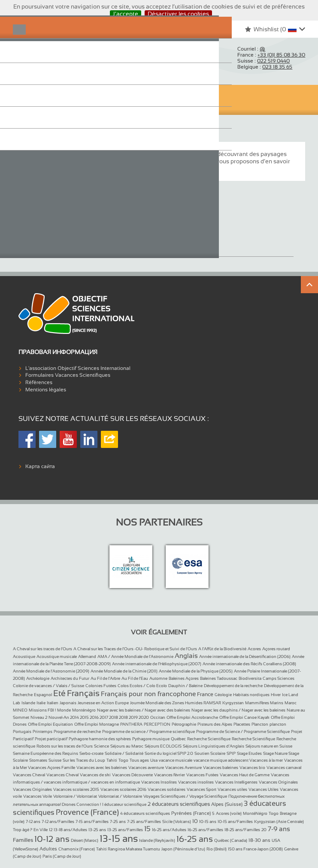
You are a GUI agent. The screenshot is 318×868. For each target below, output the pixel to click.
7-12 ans (33, 821)
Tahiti (112, 760)
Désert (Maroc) (85, 840)
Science (101, 746)
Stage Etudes (249, 753)
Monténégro (84, 710)
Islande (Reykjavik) (157, 840)
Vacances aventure (146, 767)
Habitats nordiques (251, 695)
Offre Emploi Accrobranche (192, 717)
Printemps (42, 731)
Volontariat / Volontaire (120, 796)
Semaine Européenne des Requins (45, 753)
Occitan (158, 717)
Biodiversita (250, 678)
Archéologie (38, 678)
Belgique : (265, 67)
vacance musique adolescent (221, 760)
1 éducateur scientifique (124, 804)
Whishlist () (266, 29)
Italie (41, 703)
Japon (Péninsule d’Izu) (183, 849)
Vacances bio (252, 767)
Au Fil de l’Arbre (105, 678)
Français (83, 693)
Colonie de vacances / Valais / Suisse (48, 686)
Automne (158, 678)
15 (147, 829)
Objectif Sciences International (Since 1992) (47, 59)
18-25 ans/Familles (242, 830)
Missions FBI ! (42, 710)
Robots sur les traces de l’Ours (65, 746)
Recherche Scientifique (209, 739)
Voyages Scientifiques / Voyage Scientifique (185, 796)
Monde (64, 710)
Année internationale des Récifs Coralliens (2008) (249, 664)
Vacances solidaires (167, 789)
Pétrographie (184, 724)
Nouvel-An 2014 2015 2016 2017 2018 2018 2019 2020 (99, 717)
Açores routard (276, 649)
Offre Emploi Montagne (97, 724)
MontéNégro (255, 813)
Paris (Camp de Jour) (62, 856)
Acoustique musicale (57, 656)
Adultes (48, 849)
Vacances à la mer (266, 760)
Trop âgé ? (23, 830)
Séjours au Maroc (127, 746)
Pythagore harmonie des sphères (100, 739)
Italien (53, 703)
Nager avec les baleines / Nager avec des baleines (144, 710)
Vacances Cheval (29, 775)
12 (51, 830)
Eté (59, 693)
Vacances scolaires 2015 (76, 789)
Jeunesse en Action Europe (103, 703)
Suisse (55, 760)
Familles (23, 840)
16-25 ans (195, 839)
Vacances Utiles (263, 789)
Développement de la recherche (233, 686)
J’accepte (126, 14)
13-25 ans (97, 830)
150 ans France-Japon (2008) (255, 849)
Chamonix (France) (77, 849)
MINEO (20, 710)
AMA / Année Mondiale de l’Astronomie (135, 656)
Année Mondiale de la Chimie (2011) (124, 671)
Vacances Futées (202, 775)
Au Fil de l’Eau (135, 678)
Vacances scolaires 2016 (123, 789)
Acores (254, 649)
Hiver (276, 695)
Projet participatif (51, 739)
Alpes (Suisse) (227, 804)
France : (271, 55)
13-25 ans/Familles (125, 830)
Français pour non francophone (148, 694)
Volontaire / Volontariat (75, 796)
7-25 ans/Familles (144, 821)
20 (264, 830)
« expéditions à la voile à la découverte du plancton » (126, 168)
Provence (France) (87, 812)
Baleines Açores (184, 678)
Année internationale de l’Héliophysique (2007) (157, 664)
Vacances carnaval (284, 767)
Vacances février (170, 775)
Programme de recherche (77, 731)
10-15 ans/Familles (235, 821)
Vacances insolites (196, 782)
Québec (178, 739)
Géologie (223, 695)
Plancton (260, 724)
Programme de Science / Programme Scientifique (243, 731)
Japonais (68, 703)
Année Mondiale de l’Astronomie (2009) (51, 671)
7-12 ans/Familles (58, 821)
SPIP (231, 753)
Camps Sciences (279, 678)
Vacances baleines (221, 767)
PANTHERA (131, 724)
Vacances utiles (232, 789)
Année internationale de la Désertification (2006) (245, 656)
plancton (278, 724)
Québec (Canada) (231, 840)
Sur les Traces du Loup (84, 760)
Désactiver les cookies (178, 14)
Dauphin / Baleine (185, 686)
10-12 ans (52, 839)
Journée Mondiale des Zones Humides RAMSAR (176, 703)
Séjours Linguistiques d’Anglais (214, 746)
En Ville (41, 830)
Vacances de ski (95, 775)
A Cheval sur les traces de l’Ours (42, 649)
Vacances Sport (201, 789)
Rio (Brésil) (217, 849)
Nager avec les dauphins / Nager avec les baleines (238, 710)
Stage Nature (276, 753)
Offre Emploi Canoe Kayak (244, 717)
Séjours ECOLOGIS (163, 746)
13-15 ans (119, 839)
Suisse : (263, 61)
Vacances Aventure (183, 767)
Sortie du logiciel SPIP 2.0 (169, 753)
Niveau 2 (39, 717)
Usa (154, 760)
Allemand (87, 656)
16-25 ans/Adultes (169, 830)
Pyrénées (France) (191, 813)
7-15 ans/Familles (92, 821)
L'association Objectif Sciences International (78, 368)
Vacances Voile (38, 796)
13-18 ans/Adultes (70, 830)
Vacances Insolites (159, 782)
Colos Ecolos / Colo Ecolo (142, 686)
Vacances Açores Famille (51, 767)
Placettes (242, 724)
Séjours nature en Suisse (269, 746)
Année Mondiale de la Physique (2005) (196, 671)
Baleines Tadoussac (219, 678)
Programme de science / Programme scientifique (148, 731)
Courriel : (251, 49)
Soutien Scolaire (210, 753)
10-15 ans (208, 821)
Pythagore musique (151, 739)
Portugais (22, 731)
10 (195, 821)
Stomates (38, 760)
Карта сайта (40, 466)
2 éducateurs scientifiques (179, 804)
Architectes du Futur (70, 678)
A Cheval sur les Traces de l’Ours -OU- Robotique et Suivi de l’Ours (135, 649)
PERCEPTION (157, 724)
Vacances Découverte (132, 775)
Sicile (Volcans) (177, 821)
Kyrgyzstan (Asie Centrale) (279, 821)
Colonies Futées (101, 686)
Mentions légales (46, 390)
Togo (123, 760)
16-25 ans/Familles (205, 830)
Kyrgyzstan (233, 703)
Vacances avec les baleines (102, 767)
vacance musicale (176, 760)
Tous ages (139, 760)
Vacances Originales (59, 242)
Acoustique (24, 656)
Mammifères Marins (264, 703)
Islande (28, 703)
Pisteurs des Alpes (215, 724)
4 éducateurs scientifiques (145, 813)
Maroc (291, 703)
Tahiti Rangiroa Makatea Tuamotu (128, 849)
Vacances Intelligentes (236, 782)
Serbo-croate (91, 753)
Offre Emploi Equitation (50, 724)
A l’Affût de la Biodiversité (222, 649)
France (205, 694)
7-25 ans (118, 821)
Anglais (186, 656)
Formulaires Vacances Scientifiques (68, 375)
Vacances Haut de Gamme (245, 775)
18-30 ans (259, 840)
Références (39, 382)
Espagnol (43, 695)
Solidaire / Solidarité (124, 753)
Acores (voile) (229, 813)
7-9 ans (279, 829)
